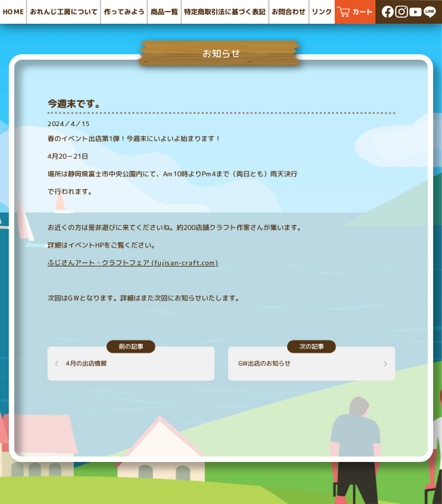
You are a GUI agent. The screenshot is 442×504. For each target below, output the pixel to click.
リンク (322, 12)
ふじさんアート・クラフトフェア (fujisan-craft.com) (133, 262)
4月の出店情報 (86, 363)
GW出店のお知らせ (264, 363)
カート (363, 12)
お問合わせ (289, 12)
